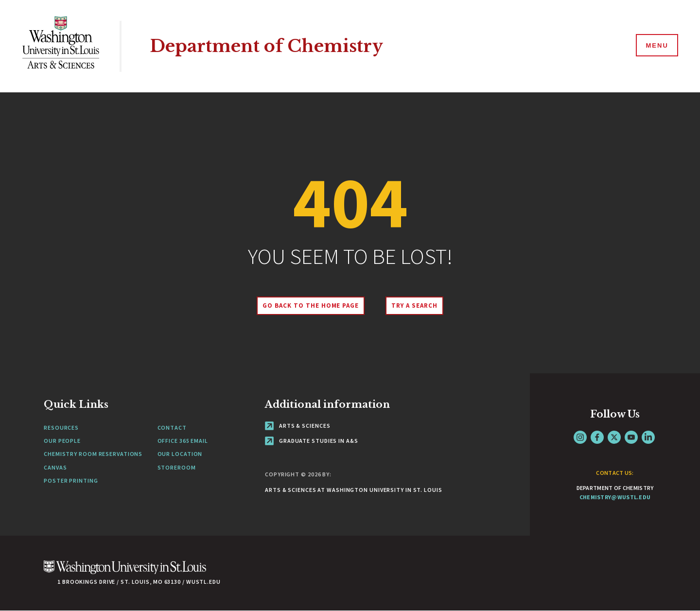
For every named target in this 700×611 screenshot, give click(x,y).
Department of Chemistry (266, 46)
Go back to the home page (311, 305)
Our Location (180, 454)
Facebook (597, 437)
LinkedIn (648, 437)
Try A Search (414, 305)
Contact (172, 428)
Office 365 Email (183, 441)
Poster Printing (71, 480)
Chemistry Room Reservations (93, 454)
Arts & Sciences (297, 426)
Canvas (55, 467)
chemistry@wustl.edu (615, 497)
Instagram (580, 437)
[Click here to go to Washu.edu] (125, 572)
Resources (61, 428)
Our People (62, 441)
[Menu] (656, 46)
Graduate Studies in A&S (312, 441)
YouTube (631, 437)
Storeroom (177, 467)
